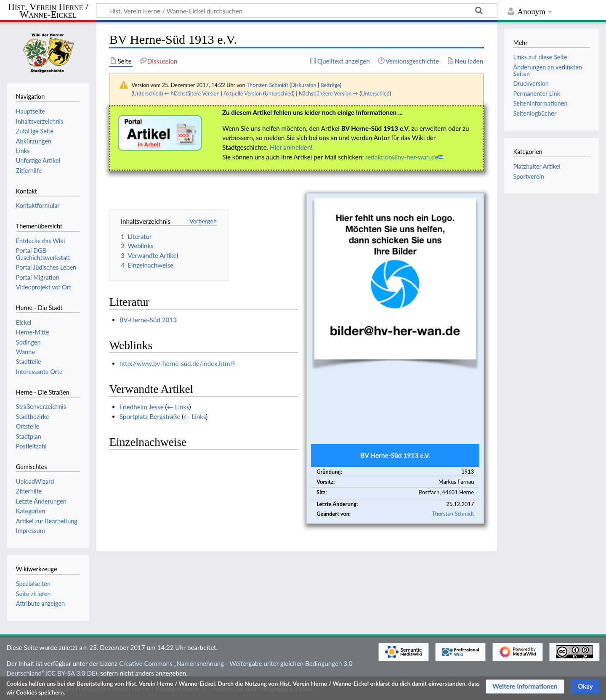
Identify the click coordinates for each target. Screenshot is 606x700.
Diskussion (303, 85)
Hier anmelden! (291, 147)
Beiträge (330, 85)
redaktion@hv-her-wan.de (402, 157)
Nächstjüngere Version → (329, 93)
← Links (178, 407)
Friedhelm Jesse (142, 407)
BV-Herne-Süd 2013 (148, 320)
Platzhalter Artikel (537, 166)
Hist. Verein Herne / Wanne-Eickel (48, 11)
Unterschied (147, 93)
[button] (525, 687)
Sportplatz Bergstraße (150, 416)
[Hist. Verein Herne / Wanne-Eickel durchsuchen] (297, 11)
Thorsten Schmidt (453, 514)
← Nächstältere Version (192, 93)
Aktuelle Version (243, 93)
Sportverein (528, 176)
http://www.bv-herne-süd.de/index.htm (175, 363)
